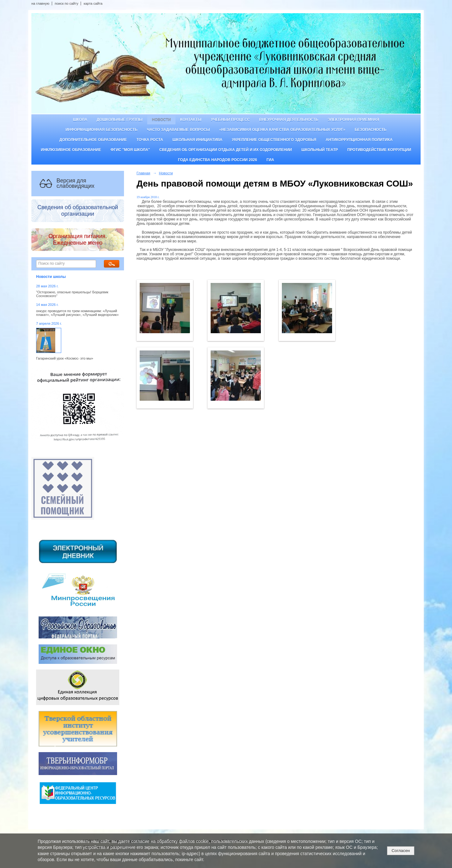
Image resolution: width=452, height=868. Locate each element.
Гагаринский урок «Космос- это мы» (65, 358)
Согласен (401, 851)
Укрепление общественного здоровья (274, 140)
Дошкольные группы (120, 120)
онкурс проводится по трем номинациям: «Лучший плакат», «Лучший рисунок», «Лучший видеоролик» (77, 313)
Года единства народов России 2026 (218, 160)
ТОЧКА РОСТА (150, 140)
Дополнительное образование (93, 140)
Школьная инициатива (198, 140)
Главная (143, 173)
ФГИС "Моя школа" (130, 150)
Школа (80, 120)
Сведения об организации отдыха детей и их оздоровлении (226, 150)
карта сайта (93, 3)
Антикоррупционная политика (359, 140)
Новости (161, 120)
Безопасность (371, 130)
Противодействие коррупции (379, 150)
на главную (40, 3)
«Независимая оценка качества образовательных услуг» (282, 130)
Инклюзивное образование (71, 150)
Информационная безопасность (102, 130)
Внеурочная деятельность (289, 120)
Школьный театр (320, 150)
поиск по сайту (66, 3)
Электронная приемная (353, 120)
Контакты (191, 120)
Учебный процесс (230, 120)
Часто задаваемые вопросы (178, 130)
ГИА (270, 160)
